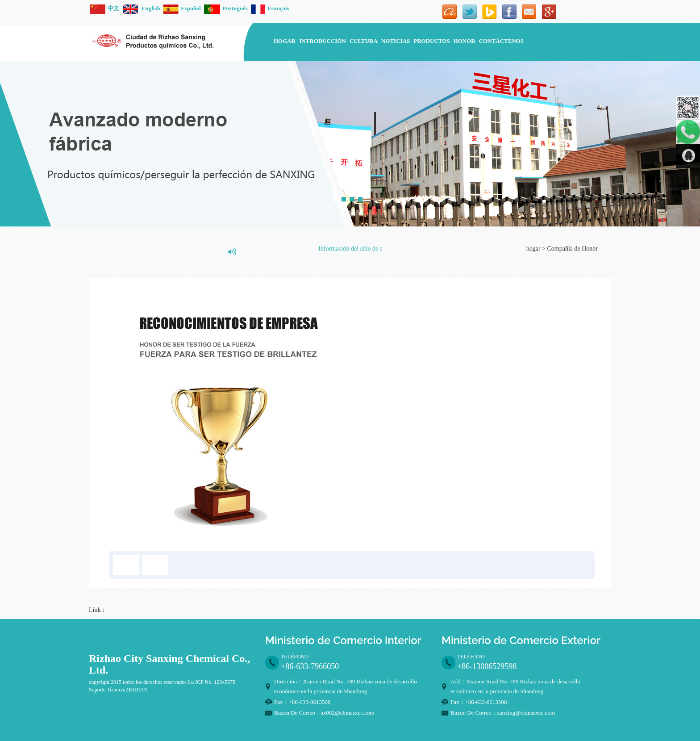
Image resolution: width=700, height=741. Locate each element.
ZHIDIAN (137, 690)
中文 (104, 8)
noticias (396, 41)
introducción (323, 41)
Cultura (364, 41)
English (142, 8)
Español (182, 8)
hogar (285, 41)
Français (270, 8)
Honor (465, 41)
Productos (431, 41)
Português (226, 8)
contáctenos (501, 41)
